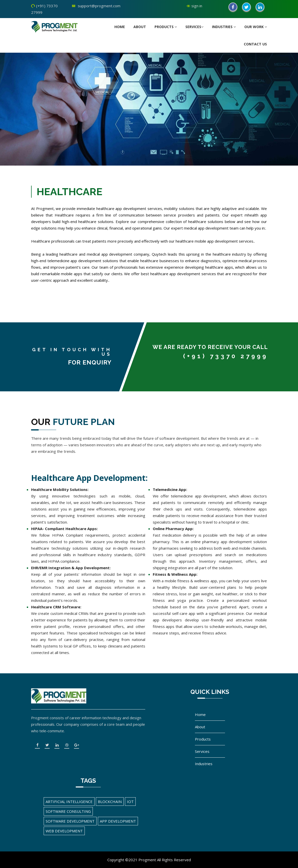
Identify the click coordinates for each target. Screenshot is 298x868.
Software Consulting (68, 811)
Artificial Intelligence (69, 802)
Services (194, 27)
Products (166, 27)
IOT (130, 802)
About (140, 27)
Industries (224, 27)
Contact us (255, 44)
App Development (118, 821)
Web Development (64, 831)
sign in (197, 6)
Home (120, 27)
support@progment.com (99, 6)
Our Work (256, 27)
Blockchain (110, 802)
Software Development (70, 821)
